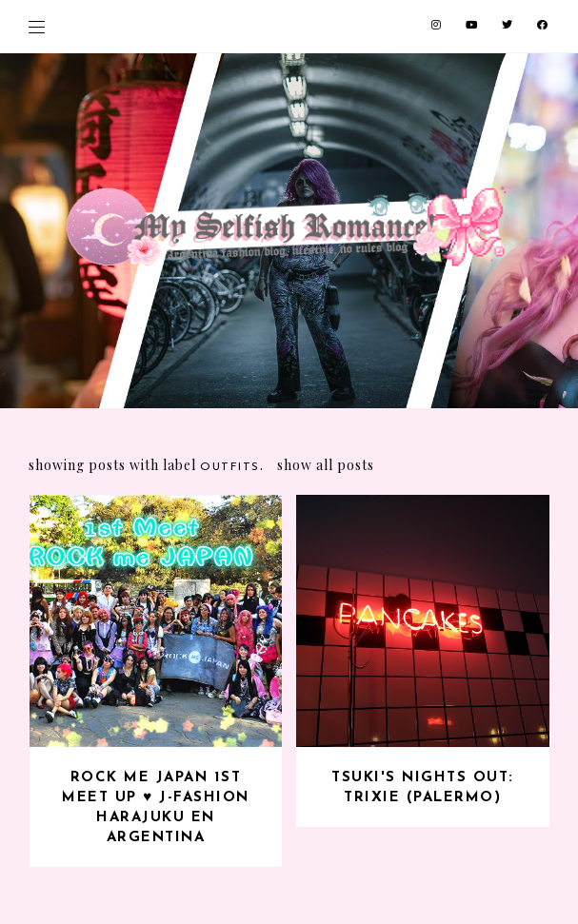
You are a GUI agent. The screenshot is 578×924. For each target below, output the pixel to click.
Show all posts (326, 465)
